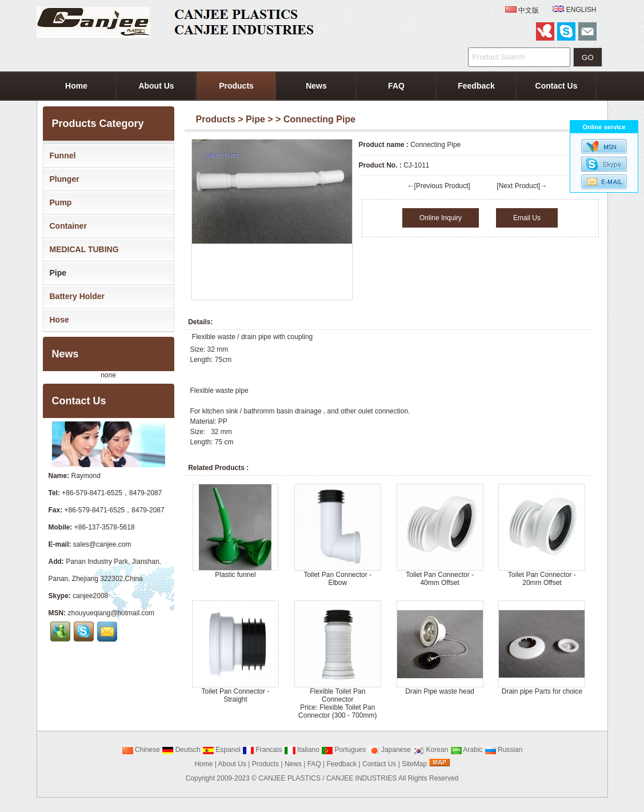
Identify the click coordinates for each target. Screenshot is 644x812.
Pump (59, 202)
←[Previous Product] (439, 186)
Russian (504, 750)
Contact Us (557, 86)
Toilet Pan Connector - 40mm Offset (440, 579)
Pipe (255, 119)
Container (66, 226)
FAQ (396, 86)
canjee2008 (90, 596)
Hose (57, 320)
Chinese (141, 750)
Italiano (302, 750)
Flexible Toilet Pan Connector (337, 695)
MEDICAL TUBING (82, 249)
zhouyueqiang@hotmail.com (111, 613)
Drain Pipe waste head (440, 691)
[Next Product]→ (522, 186)
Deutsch (181, 750)
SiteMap (414, 764)
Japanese (389, 750)
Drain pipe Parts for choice (542, 691)
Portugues (343, 750)
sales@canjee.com (102, 544)
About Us (156, 86)
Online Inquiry (441, 218)
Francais (262, 750)
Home (76, 86)
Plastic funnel (235, 575)
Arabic (467, 750)
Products (236, 86)
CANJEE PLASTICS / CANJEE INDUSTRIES (327, 778)
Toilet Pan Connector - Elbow (337, 579)
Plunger (62, 179)
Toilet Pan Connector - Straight (236, 695)
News (316, 86)
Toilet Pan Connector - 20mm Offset (542, 579)
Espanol (221, 750)
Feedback (476, 86)
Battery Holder (75, 296)
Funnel (61, 156)
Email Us (527, 218)
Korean (430, 750)
